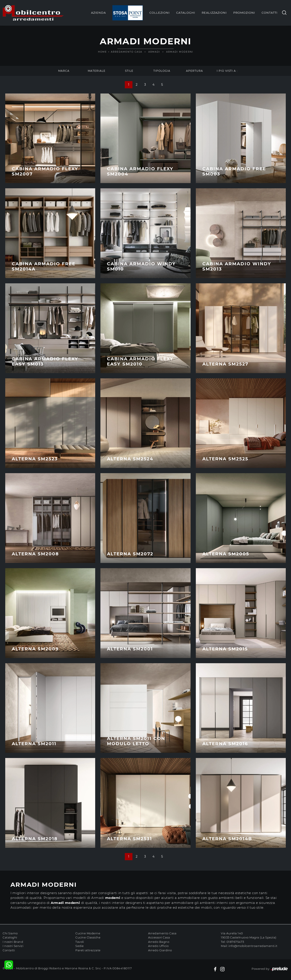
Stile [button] (129, 71)
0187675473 (235, 942)
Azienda (98, 13)
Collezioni (160, 13)
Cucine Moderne (88, 933)
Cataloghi (186, 13)
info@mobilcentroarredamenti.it (253, 946)
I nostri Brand (13, 942)
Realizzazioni (214, 13)
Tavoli (80, 942)
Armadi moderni (180, 52)
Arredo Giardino (160, 950)
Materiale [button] (97, 71)
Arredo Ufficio (158, 946)
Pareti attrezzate (88, 950)
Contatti (270, 13)
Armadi (154, 52)
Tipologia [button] (162, 71)
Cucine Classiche (88, 937)
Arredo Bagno (159, 942)
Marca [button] (64, 71)
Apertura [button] (195, 71)
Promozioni (244, 13)
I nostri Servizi (13, 946)
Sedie (80, 946)
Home (102, 52)
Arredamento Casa (127, 52)
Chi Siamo (10, 933)
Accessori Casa (159, 937)
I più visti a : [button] (227, 71)
